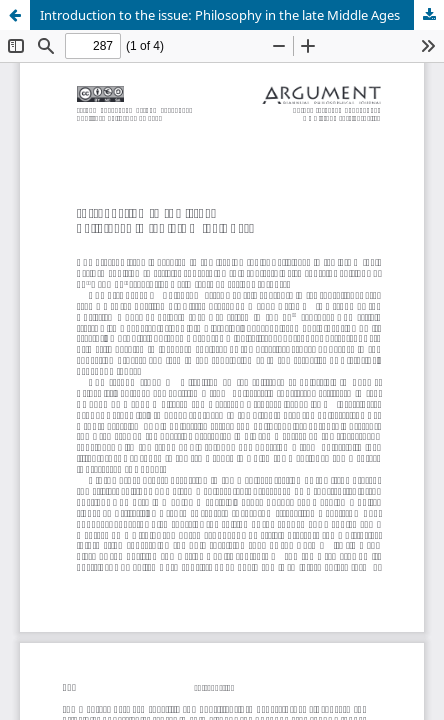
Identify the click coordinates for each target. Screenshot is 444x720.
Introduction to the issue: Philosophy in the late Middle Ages (220, 15)
